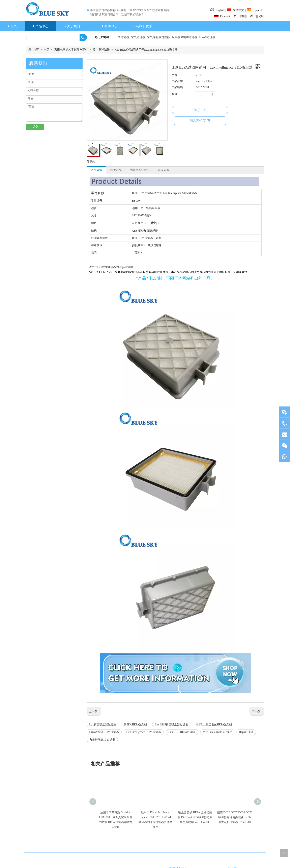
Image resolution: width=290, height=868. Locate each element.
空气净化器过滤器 (158, 37)
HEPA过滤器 (121, 37)
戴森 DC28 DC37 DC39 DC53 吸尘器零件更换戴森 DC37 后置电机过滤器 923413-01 (235, 817)
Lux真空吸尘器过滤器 (103, 725)
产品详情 (96, 170)
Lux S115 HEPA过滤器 (182, 732)
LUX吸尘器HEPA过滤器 (104, 732)
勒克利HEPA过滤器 (136, 725)
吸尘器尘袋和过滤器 (184, 37)
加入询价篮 (200, 120)
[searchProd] (53, 38)
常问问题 (164, 170)
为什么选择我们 (140, 170)
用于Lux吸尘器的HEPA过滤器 (214, 725)
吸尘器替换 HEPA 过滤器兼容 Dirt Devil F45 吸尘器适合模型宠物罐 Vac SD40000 (195, 817)
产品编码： (179, 87)
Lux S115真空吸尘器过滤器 (172, 725)
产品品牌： (179, 81)
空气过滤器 (138, 37)
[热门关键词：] (83, 38)
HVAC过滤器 (207, 37)
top (284, 853)
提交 (35, 127)
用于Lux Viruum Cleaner (217, 732)
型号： (176, 75)
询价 (200, 110)
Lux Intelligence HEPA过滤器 (144, 732)
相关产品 (116, 170)
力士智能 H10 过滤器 (102, 740)
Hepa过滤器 (246, 732)
